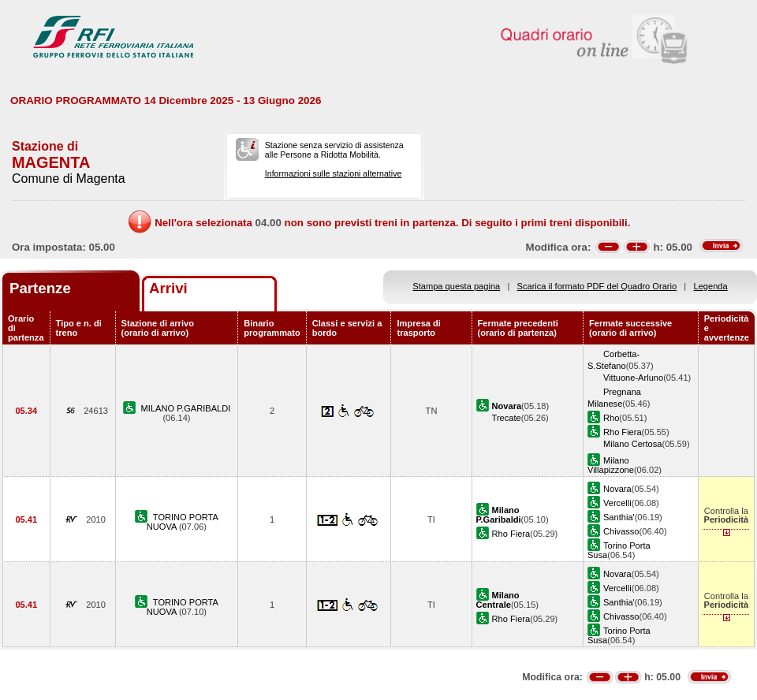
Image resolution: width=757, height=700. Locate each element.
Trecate (507, 418)
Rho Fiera (623, 432)
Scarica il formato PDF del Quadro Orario (597, 286)
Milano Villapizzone (611, 465)
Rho (611, 418)
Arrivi (168, 288)
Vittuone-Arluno (633, 378)
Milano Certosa (633, 444)
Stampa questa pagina (456, 286)
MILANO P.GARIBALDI (186, 408)
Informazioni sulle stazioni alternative (334, 173)
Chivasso (621, 531)
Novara (617, 489)
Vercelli (617, 503)
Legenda (711, 286)
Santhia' (619, 517)
